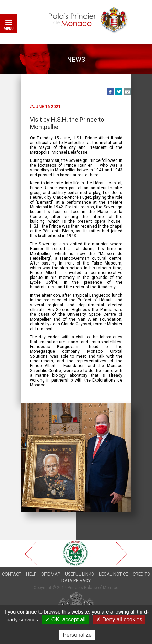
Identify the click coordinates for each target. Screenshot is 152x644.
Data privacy (76, 581)
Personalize (77, 635)
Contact (12, 574)
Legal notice (113, 574)
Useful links (79, 574)
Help (31, 574)
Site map (51, 574)
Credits (141, 574)
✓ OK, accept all (65, 620)
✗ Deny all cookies (119, 620)
